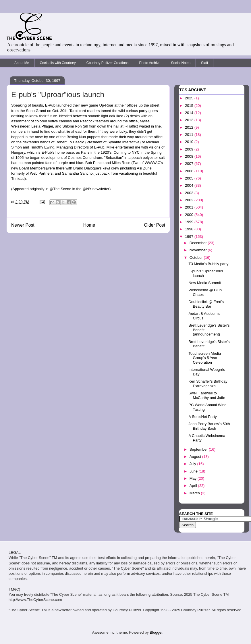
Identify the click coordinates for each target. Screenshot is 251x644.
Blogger (156, 632)
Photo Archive (150, 63)
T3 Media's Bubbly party (208, 264)
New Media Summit (205, 283)
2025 (190, 98)
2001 (190, 207)
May (194, 478)
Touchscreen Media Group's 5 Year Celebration (205, 358)
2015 (190, 106)
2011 (190, 135)
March (195, 493)
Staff (204, 63)
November (199, 250)
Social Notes (181, 63)
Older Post (155, 225)
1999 (190, 222)
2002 (190, 200)
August (196, 457)
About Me (22, 63)
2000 (190, 215)
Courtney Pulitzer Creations (108, 63)
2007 (190, 164)
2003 (190, 193)
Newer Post (23, 225)
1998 (190, 229)
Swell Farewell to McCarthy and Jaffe (207, 395)
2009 (190, 149)
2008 (190, 156)
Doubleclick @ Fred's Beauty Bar (206, 304)
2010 (190, 142)
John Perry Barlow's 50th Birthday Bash (209, 426)
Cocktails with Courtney (58, 63)
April (194, 486)
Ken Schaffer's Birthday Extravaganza (208, 384)
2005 (190, 178)
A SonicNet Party (202, 417)
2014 (190, 113)
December (199, 243)
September (199, 449)
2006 (190, 171)
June (194, 471)
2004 (190, 185)
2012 (190, 127)
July (193, 464)
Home (89, 225)
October (197, 258)
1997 (190, 237)
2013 (190, 120)
